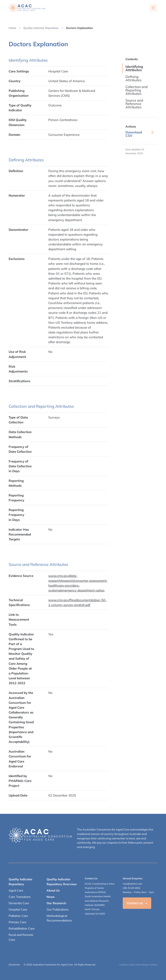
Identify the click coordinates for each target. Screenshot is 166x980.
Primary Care (18, 922)
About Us (53, 890)
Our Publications (58, 909)
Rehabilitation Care (22, 928)
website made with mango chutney (138, 965)
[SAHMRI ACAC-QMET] (27, 8)
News (51, 897)
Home (12, 28)
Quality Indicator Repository (41, 28)
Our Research (56, 903)
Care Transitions (20, 897)
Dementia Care (19, 903)
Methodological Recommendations (59, 918)
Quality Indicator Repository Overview (62, 882)
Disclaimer (14, 965)
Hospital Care (18, 909)
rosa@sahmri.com (132, 884)
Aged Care (16, 890)
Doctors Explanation (80, 28)
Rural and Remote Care (21, 937)
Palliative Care (18, 916)
